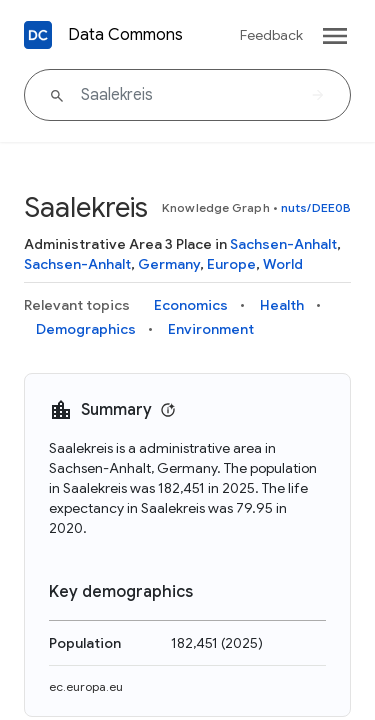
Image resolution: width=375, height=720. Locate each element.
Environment (211, 329)
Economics (191, 305)
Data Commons (125, 35)
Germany (169, 264)
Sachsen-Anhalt (283, 244)
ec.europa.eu (86, 686)
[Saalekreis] (187, 95)
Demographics (86, 329)
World (283, 264)
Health (282, 305)
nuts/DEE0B (316, 207)
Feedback (271, 35)
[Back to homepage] (38, 35)
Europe (231, 264)
